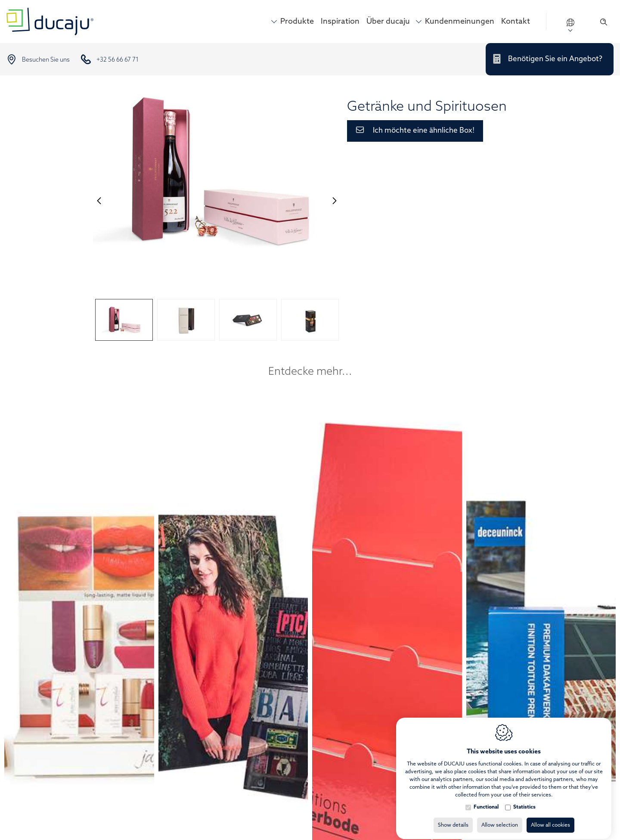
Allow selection (500, 818)
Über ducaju (388, 22)
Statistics (524, 800)
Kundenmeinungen (460, 22)
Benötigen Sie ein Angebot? (555, 59)
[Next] (335, 200)
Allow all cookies (550, 818)
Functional (486, 800)
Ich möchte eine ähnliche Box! (424, 131)
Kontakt (516, 22)
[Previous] (99, 200)
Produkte (297, 22)
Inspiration (340, 22)
